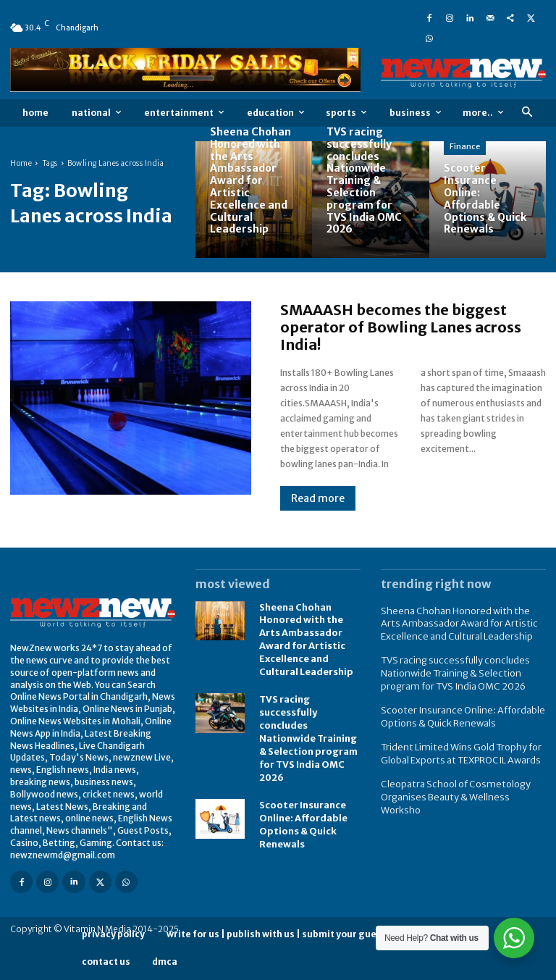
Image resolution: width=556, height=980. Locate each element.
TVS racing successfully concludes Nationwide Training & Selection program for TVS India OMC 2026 (307, 730)
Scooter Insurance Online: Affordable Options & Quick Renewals (302, 812)
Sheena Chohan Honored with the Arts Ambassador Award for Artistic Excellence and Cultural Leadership (459, 623)
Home (21, 163)
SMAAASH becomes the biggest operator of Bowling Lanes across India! (401, 327)
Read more (318, 498)
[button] (527, 113)
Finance (465, 146)
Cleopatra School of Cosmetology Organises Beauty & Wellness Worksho (460, 781)
